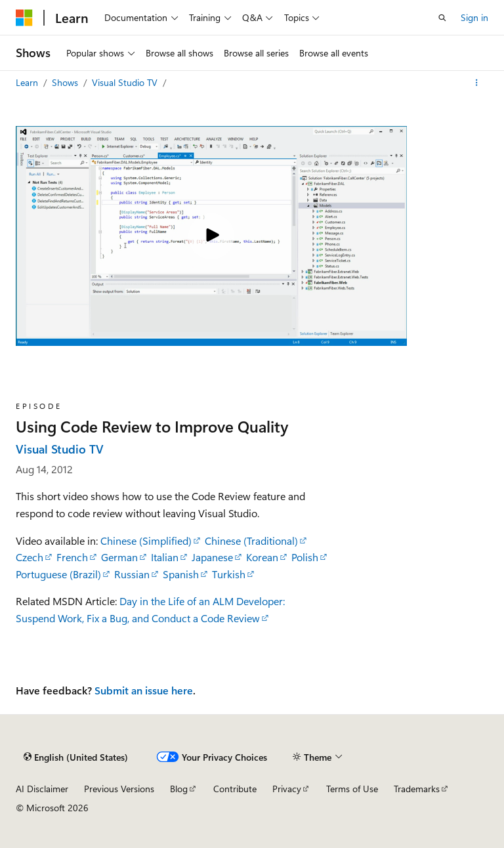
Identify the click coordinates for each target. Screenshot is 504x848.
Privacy (287, 789)
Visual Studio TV (126, 82)
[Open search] (442, 18)
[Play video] (211, 236)
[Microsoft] (24, 18)
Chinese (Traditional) (251, 541)
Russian (132, 574)
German (119, 557)
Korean (262, 557)
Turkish (229, 574)
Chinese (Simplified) (146, 541)
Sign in (474, 17)
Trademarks (417, 789)
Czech (30, 557)
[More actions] (477, 83)
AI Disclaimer (42, 789)
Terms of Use (352, 789)
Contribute (235, 789)
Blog (179, 789)
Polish (305, 557)
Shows (66, 82)
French (72, 557)
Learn (28, 82)
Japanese (212, 557)
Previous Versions (119, 789)
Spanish (181, 574)
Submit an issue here (144, 690)
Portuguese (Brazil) (58, 574)
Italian (165, 557)
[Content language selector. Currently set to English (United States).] (76, 757)
